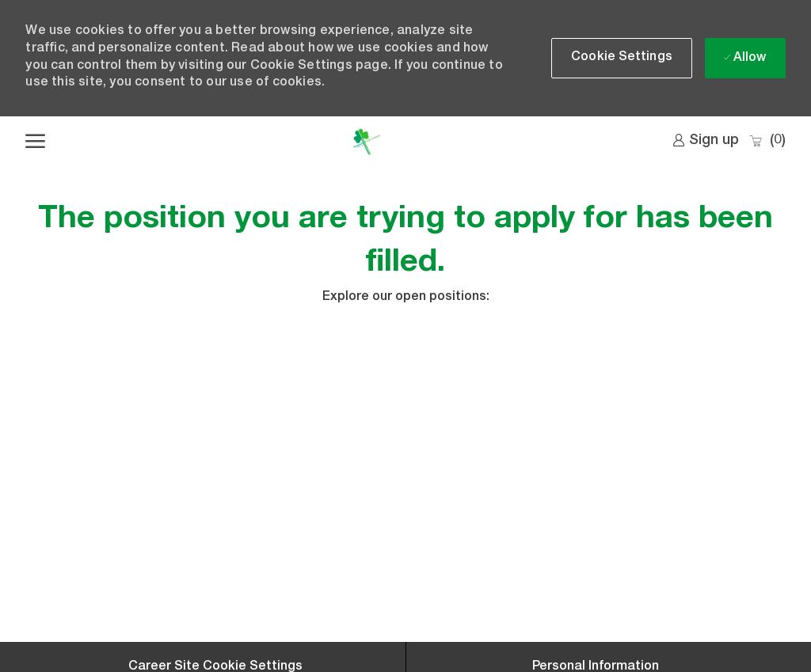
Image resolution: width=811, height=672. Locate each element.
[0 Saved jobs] (767, 141)
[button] (622, 58)
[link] (706, 141)
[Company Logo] (366, 142)
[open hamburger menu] (35, 142)
